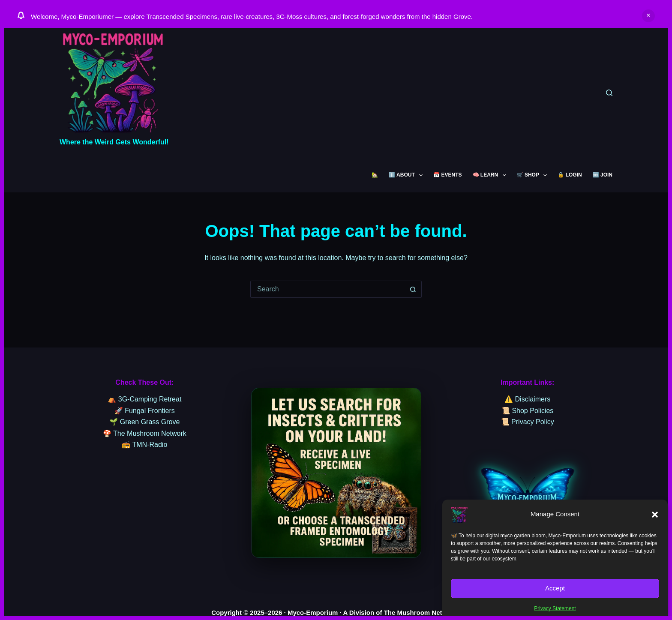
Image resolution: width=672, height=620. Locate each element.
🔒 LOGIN (570, 175)
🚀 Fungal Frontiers (145, 411)
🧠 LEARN (491, 175)
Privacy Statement (555, 608)
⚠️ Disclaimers (527, 399)
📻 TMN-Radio (144, 445)
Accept (555, 588)
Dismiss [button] (648, 16)
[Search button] (413, 289)
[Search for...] (327, 289)
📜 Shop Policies (527, 411)
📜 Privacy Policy (528, 422)
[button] (655, 515)
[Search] (609, 93)
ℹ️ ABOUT (407, 175)
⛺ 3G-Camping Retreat (144, 399)
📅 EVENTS (447, 175)
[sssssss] (336, 473)
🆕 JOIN (603, 175)
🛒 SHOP (534, 175)
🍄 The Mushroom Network (145, 433)
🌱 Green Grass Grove (144, 422)
